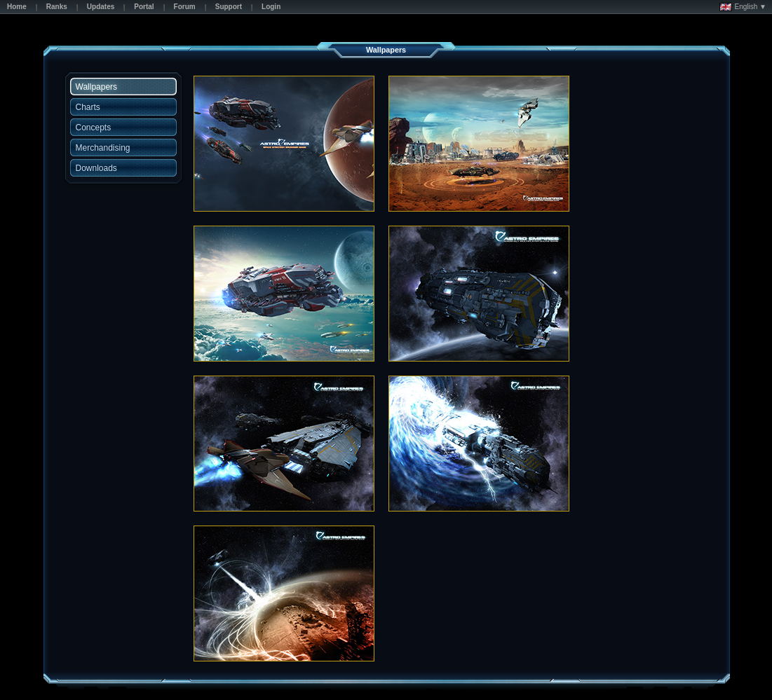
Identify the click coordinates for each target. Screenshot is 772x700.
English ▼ (743, 7)
